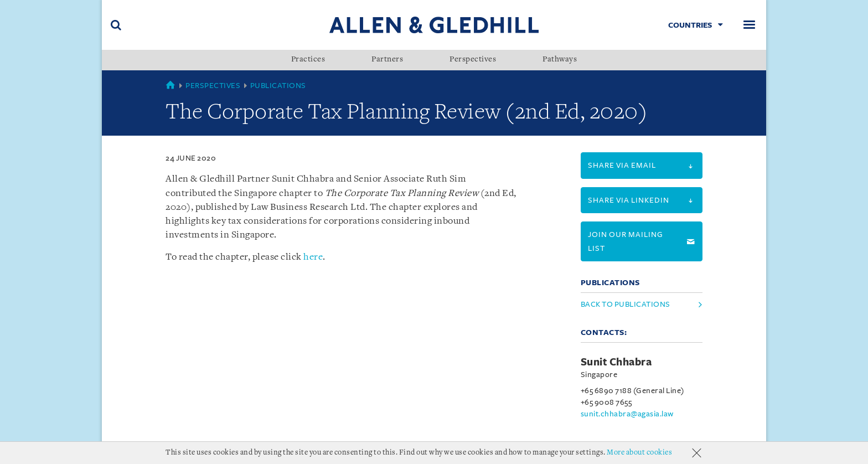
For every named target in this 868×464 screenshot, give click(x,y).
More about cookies (639, 453)
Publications (278, 86)
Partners (387, 60)
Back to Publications (626, 304)
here (313, 257)
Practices (308, 60)
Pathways (560, 60)
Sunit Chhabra (616, 362)
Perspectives (473, 60)
